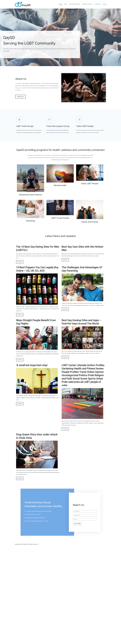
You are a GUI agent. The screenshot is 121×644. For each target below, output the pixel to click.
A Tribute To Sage (87, 4)
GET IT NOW (77, 524)
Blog (66, 4)
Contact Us (98, 4)
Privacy (105, 4)
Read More (20, 262)
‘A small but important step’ (32, 365)
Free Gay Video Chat (74, 4)
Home (61, 4)
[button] (20, 97)
